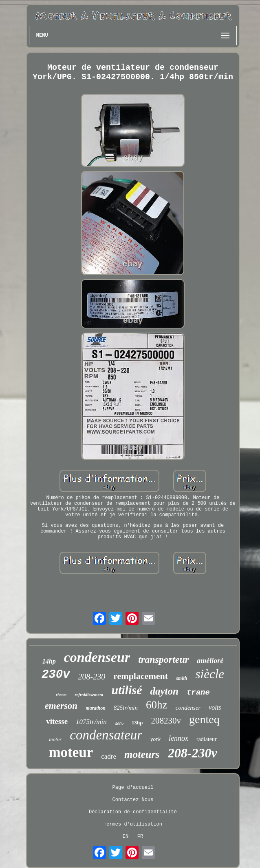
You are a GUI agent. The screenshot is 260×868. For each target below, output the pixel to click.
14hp (49, 661)
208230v (166, 721)
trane (198, 693)
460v (119, 724)
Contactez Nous (133, 800)
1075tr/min (91, 722)
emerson (61, 706)
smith (182, 678)
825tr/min (126, 708)
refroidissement (89, 695)
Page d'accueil (133, 788)
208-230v (193, 753)
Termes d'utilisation (133, 824)
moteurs (142, 754)
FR (140, 837)
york (155, 739)
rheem (61, 695)
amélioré (210, 661)
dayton (164, 691)
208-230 (92, 677)
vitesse (57, 721)
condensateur (106, 735)
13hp (137, 723)
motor (55, 739)
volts (215, 707)
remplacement (141, 676)
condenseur (97, 657)
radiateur (207, 739)
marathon (96, 708)
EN (126, 837)
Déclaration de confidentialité (133, 812)
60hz (156, 705)
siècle (210, 674)
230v (56, 675)
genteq (204, 719)
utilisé (127, 690)
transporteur (163, 659)
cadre (109, 756)
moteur (71, 752)
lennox (178, 738)
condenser (188, 708)
